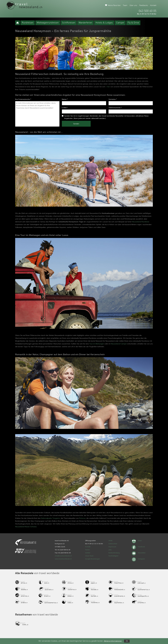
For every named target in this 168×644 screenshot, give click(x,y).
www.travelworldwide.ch (63, 559)
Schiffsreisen (69, 23)
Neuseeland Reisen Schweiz (26, 527)
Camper (120, 23)
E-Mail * (65, 108)
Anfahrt (88, 553)
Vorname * (113, 99)
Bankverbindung (114, 553)
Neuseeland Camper (119, 344)
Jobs (110, 550)
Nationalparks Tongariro (51, 518)
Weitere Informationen (113, 641)
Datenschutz (113, 544)
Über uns (133, 5)
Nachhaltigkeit (113, 556)
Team (125, 5)
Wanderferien (85, 23)
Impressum (112, 547)
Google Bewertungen (93, 559)
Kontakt (153, 5)
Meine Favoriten (114, 5)
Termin (87, 550)
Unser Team (89, 556)
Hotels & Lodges (104, 23)
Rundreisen (28, 23)
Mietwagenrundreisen (48, 23)
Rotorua (82, 518)
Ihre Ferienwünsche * (23, 99)
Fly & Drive (133, 23)
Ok (127, 641)
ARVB (110, 541)
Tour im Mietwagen (97, 344)
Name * (65, 99)
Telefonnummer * (115, 108)
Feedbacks (144, 5)
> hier (108, 87)
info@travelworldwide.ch (63, 556)
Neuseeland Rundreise (141, 222)
